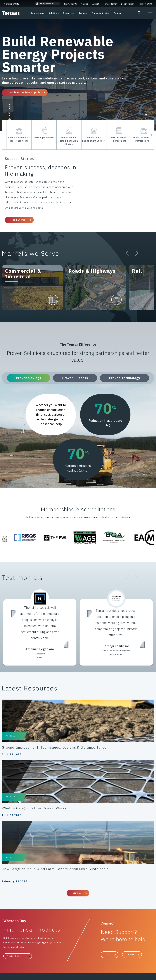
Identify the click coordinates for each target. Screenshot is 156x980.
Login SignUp (71, 4)
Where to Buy (97, 901)
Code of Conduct (60, 958)
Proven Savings (30, 378)
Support (118, 15)
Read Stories (19, 220)
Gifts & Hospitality (47, 961)
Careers (85, 4)
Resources (69, 15)
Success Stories (101, 15)
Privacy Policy (20, 958)
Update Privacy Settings (78, 965)
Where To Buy (111, 4)
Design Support (128, 4)
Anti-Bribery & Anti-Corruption (123, 958)
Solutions (54, 15)
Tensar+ (83, 15)
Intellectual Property (73, 961)
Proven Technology (126, 378)
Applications (37, 15)
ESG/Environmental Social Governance (109, 961)
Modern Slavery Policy (20, 961)
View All (78, 782)
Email (132, 843)
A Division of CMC (12, 4)
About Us (96, 4)
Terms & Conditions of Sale (88, 958)
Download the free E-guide (24, 92)
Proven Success (77, 378)
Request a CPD (145, 4)
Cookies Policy (39, 958)
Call (109, 843)
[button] (47, 4)
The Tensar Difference (61, 901)
